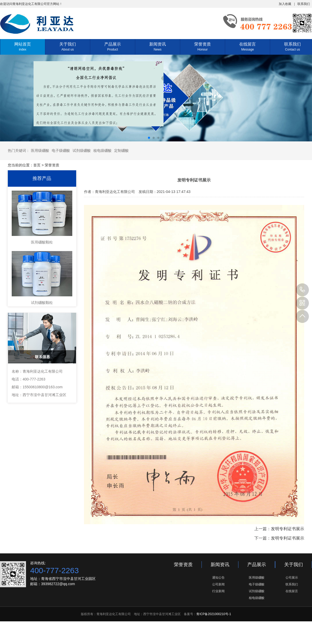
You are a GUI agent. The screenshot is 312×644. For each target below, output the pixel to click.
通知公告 (218, 578)
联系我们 (304, 4)
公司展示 (292, 578)
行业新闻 (218, 591)
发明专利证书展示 (288, 529)
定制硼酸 (121, 151)
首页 (37, 165)
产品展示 (113, 47)
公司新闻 (218, 584)
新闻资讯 (158, 47)
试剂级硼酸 (82, 151)
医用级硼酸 (40, 151)
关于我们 (68, 47)
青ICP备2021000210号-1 (214, 614)
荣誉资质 (203, 47)
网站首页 (23, 47)
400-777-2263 (302, 290)
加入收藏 (285, 4)
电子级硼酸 (61, 151)
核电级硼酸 (102, 151)
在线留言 (248, 47)
